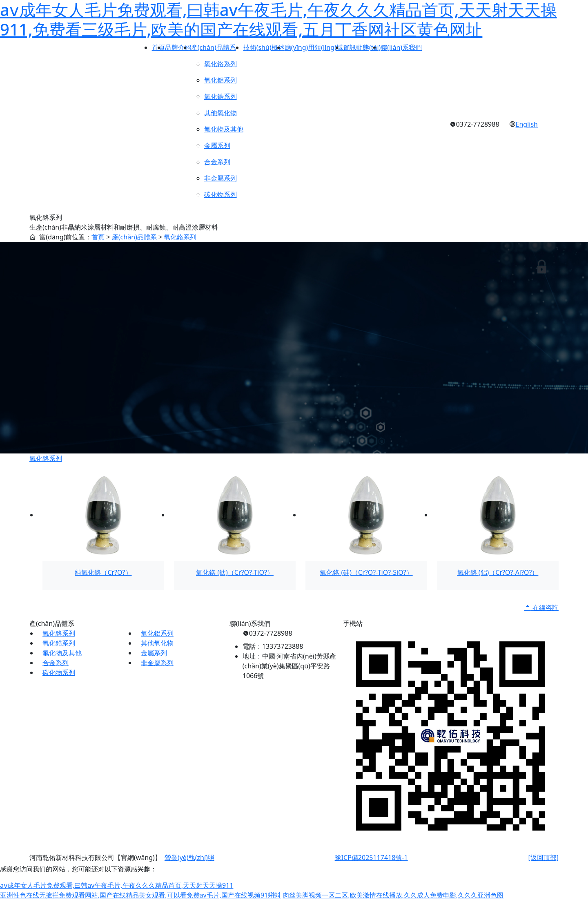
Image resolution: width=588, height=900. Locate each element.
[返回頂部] (543, 858)
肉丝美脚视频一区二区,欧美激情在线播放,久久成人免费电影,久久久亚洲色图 (393, 895)
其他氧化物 (157, 643)
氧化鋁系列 (157, 633)
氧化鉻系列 (180, 237)
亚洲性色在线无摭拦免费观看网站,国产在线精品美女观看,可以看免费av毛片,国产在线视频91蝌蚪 (140, 895)
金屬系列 (154, 653)
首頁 (98, 237)
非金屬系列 (157, 663)
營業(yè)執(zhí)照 (189, 858)
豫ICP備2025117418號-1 (371, 858)
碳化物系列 (59, 672)
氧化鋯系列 (59, 643)
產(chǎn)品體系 (134, 237)
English (527, 124)
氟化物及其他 (62, 653)
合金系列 (56, 663)
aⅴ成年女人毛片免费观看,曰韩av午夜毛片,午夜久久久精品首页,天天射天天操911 (117, 885)
